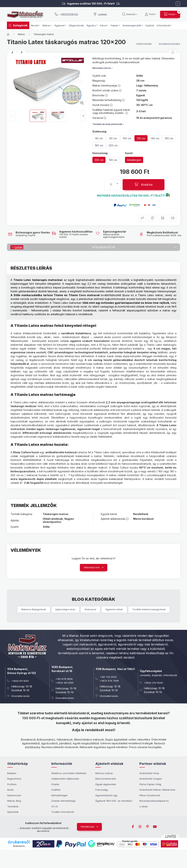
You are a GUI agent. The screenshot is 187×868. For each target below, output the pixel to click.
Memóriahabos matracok (89, 739)
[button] (18, 25)
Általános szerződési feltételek (69, 773)
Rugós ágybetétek (117, 739)
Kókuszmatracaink (106, 779)
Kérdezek (152, 218)
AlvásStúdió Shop (149, 773)
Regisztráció (14, 779)
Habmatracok (65, 739)
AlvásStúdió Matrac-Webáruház (157, 790)
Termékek (13, 806)
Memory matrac (104, 773)
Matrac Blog (14, 801)
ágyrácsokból (49, 743)
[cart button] (170, 14)
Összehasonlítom (142, 218)
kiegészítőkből (90, 743)
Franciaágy (102, 790)
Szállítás (56, 790)
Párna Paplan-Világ (150, 784)
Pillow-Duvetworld (150, 795)
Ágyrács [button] (91, 25)
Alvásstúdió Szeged (151, 779)
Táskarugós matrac (44, 34)
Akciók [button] (35, 25)
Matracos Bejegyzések (34, 609)
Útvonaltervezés (20, 696)
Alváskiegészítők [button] (132, 25)
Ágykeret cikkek (114, 609)
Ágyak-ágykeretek (106, 784)
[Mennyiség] (111, 185)
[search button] (130, 14)
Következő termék (169, 44)
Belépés (12, 773)
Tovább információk (63, 812)
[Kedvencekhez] (173, 53)
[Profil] (151, 14)
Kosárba (174, 864)
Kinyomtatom (163, 218)
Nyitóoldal (13, 812)
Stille (140, 76)
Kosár (10, 790)
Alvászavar (90, 609)
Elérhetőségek (59, 795)
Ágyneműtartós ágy (106, 795)
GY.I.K (55, 806)
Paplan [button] (115, 25)
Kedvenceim (14, 795)
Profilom (12, 784)
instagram (140, 827)
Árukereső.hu (19, 846)
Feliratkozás (87, 827)
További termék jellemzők (107, 124)
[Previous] (13, 116)
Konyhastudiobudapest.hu (154, 801)
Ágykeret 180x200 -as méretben (114, 801)
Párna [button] (103, 25)
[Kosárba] (144, 185)
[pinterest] (21, 53)
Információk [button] (164, 25)
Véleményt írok (92, 567)
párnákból (65, 743)
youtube (155, 827)
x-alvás (144, 806)
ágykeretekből (31, 743)
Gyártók (150, 25)
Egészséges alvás (65, 609)
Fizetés (55, 784)
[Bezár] (178, 4)
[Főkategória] (8, 34)
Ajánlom (173, 218)
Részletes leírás (102, 68)
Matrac (21, 34)
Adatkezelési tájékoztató (65, 779)
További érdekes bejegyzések (149, 609)
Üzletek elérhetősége (63, 801)
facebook (133, 827)
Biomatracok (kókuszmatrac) (38, 739)
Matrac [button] (46, 25)
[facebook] (12, 53)
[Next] (83, 116)
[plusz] (117, 183)
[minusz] (117, 186)
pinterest (148, 827)
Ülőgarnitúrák (76, 25)
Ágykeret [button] (59, 25)
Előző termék (145, 44)
